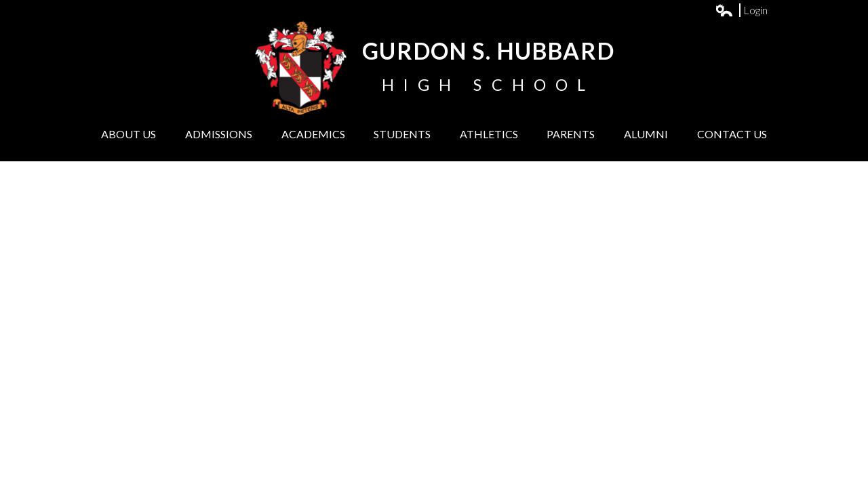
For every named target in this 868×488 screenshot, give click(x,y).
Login (742, 10)
